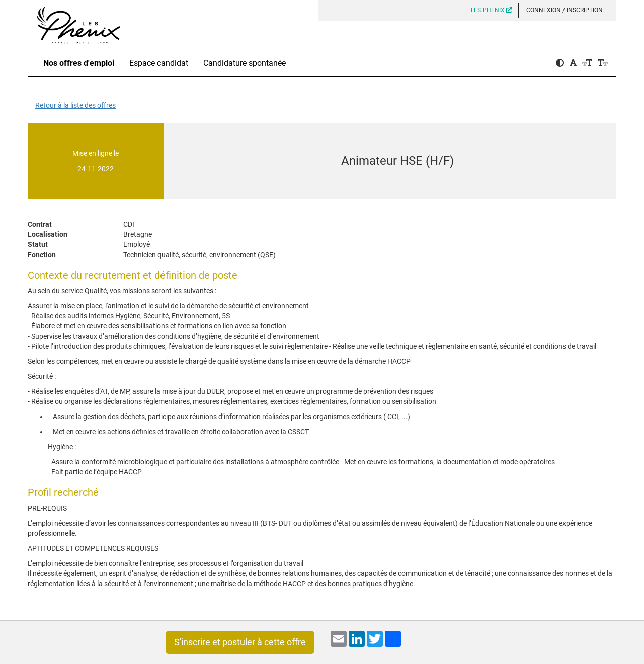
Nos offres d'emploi (79, 63)
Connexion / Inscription (565, 10)
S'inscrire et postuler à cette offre (240, 642)
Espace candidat (159, 63)
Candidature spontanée (245, 63)
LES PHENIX (492, 10)
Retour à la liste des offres (75, 105)
